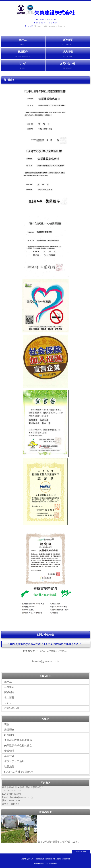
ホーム (23, 43)
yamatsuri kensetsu (44, 859)
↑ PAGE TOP (81, 852)
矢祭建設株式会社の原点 (18, 740)
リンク (23, 66)
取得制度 (9, 735)
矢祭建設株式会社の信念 (18, 745)
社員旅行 (9, 767)
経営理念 (9, 730)
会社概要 (68, 43)
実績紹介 (23, 55)
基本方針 (9, 756)
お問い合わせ (68, 66)
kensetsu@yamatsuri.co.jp (51, 26)
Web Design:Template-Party (46, 863)
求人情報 (68, 55)
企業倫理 (9, 751)
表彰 (7, 724)
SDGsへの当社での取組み (19, 772)
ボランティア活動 (14, 761)
